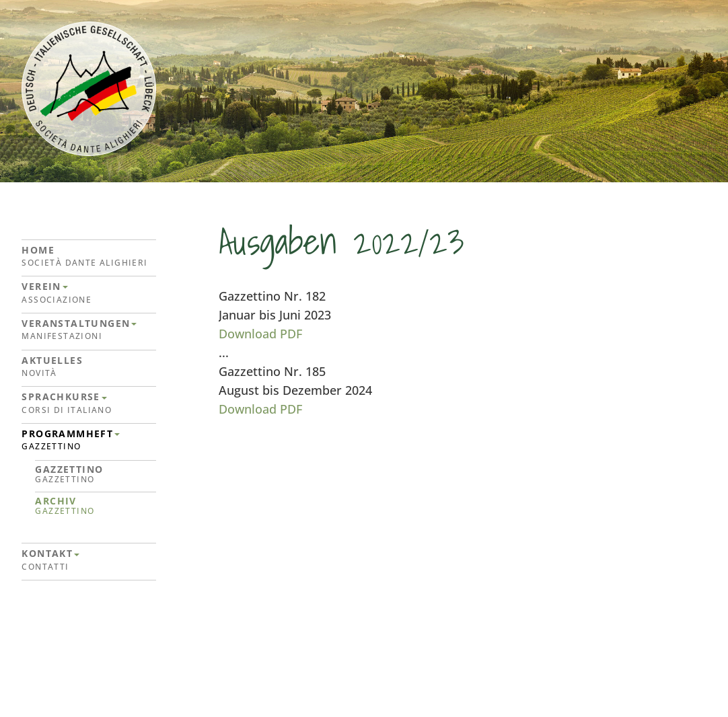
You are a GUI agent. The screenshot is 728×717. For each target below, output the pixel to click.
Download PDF (260, 334)
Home (89, 257)
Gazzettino (96, 475)
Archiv (96, 506)
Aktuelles (89, 367)
